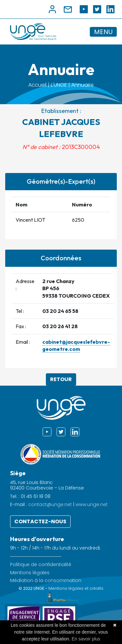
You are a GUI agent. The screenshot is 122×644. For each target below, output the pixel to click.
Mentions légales (30, 573)
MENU (103, 32)
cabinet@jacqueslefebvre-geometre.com (76, 345)
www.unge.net (92, 504)
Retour (61, 379)
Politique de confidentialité (41, 565)
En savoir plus (86, 639)
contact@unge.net (50, 504)
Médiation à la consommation (46, 581)
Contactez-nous (40, 521)
